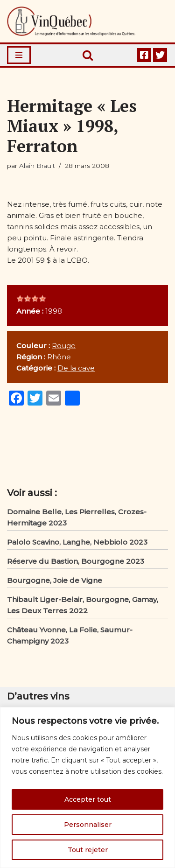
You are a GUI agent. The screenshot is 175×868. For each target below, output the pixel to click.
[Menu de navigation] (19, 55)
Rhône (59, 357)
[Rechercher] (88, 55)
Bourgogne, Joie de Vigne (55, 580)
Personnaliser (88, 825)
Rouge (64, 346)
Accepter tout (88, 799)
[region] (87, 787)
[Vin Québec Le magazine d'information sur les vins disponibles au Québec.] (71, 21)
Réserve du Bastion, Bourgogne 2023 (76, 561)
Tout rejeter (88, 850)
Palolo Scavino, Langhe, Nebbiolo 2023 (77, 542)
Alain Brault (37, 166)
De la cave (76, 368)
